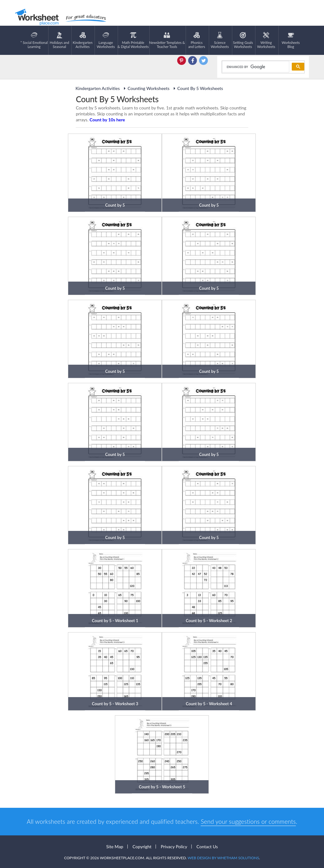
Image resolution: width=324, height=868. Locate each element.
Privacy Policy (174, 847)
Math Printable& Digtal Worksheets (133, 40)
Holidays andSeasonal (59, 40)
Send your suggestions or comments (248, 821)
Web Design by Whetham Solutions (223, 858)
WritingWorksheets (266, 40)
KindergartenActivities (82, 40)
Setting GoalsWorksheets (243, 40)
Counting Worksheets (146, 88)
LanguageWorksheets (106, 40)
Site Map (115, 847)
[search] (255, 67)
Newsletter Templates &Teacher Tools (167, 40)
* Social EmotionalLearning (34, 40)
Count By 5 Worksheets (197, 88)
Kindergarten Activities (98, 88)
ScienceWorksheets (220, 40)
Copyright (142, 847)
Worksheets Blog (291, 40)
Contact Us (207, 847)
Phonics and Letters (197, 40)
